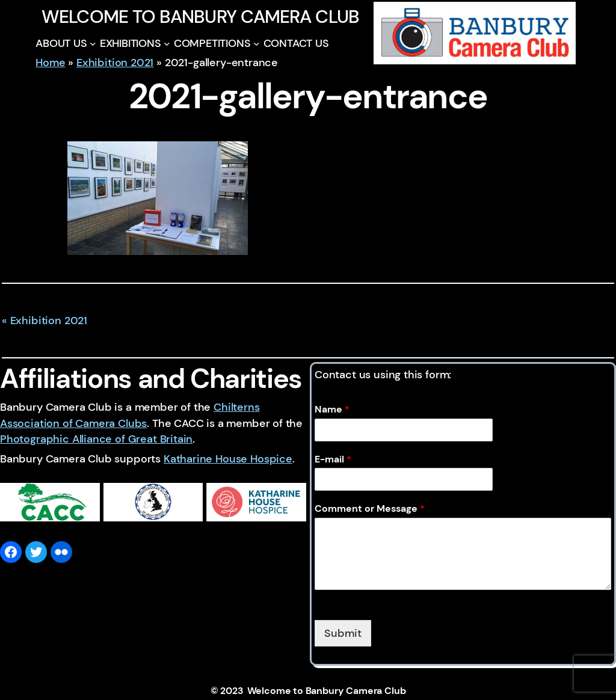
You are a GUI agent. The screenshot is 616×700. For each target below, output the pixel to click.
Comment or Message (370, 509)
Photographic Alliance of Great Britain (96, 439)
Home (50, 63)
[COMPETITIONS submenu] (257, 44)
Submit (343, 633)
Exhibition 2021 (115, 63)
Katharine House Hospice (228, 459)
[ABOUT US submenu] (93, 44)
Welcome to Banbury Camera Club (200, 17)
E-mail (333, 459)
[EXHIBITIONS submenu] (167, 44)
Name (332, 410)
